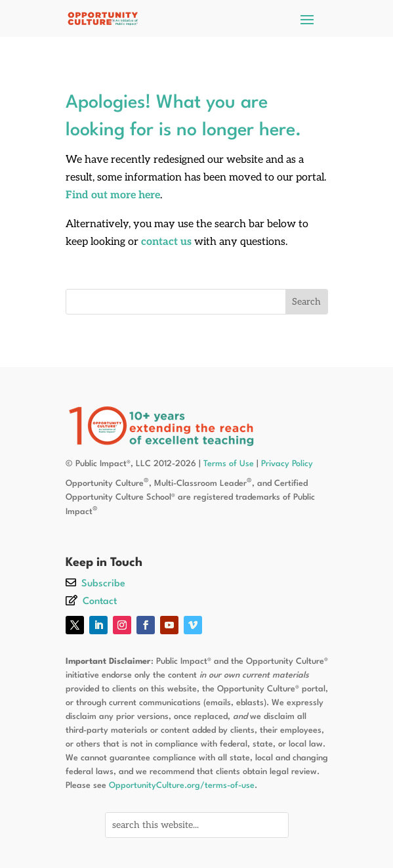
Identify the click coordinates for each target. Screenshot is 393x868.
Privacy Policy (287, 464)
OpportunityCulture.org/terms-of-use (182, 786)
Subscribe (103, 584)
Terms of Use (229, 464)
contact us (166, 242)
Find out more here (113, 195)
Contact (100, 602)
